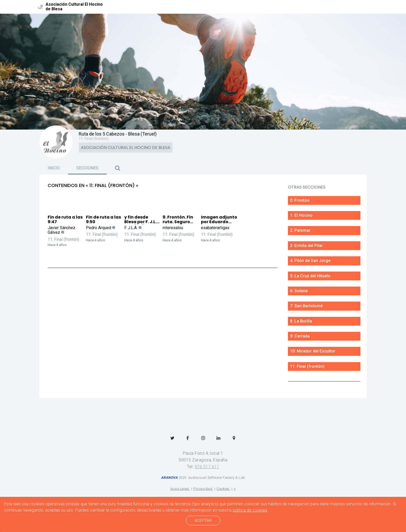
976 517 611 (207, 467)
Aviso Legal (180, 489)
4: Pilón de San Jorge (310, 261)
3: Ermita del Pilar (306, 246)
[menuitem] (172, 437)
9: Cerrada (300, 336)
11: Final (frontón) (63, 239)
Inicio (54, 168)
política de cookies (250, 510)
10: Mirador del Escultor (313, 351)
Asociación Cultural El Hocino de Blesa (126, 148)
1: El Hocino (301, 215)
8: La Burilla (301, 321)
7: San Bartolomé (306, 306)
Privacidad (203, 489)
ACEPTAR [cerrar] (203, 520)
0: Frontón (300, 200)
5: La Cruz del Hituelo (310, 276)
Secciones (87, 168)
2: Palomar (300, 230)
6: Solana (299, 291)
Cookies (223, 489)
